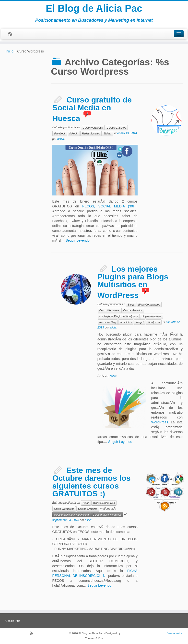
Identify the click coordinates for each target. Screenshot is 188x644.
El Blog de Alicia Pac (94, 8)
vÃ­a (113, 376)
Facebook (60, 133)
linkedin (74, 133)
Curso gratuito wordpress (107, 515)
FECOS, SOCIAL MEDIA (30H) (109, 206)
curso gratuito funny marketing (71, 515)
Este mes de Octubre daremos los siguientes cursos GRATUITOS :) (91, 482)
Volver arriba (175, 633)
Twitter (108, 133)
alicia (61, 139)
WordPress (160, 422)
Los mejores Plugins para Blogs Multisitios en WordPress (133, 282)
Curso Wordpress (93, 128)
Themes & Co (93, 638)
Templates (126, 322)
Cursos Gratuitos (116, 128)
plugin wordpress (151, 316)
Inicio (9, 51)
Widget (140, 322)
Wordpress (154, 322)
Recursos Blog (108, 322)
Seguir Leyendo (78, 240)
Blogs (131, 305)
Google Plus (13, 621)
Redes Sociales (91, 133)
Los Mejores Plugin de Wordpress (119, 316)
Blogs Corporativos (149, 305)
